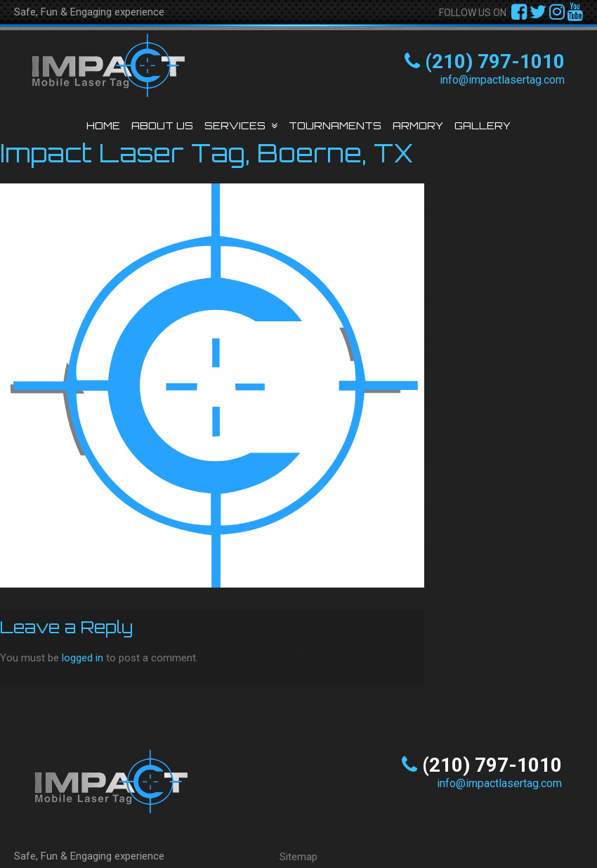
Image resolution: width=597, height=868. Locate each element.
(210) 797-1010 (495, 61)
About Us (162, 125)
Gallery (483, 125)
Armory (418, 125)
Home (103, 125)
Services (235, 125)
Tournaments (335, 125)
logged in (83, 658)
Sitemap (298, 857)
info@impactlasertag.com (502, 80)
